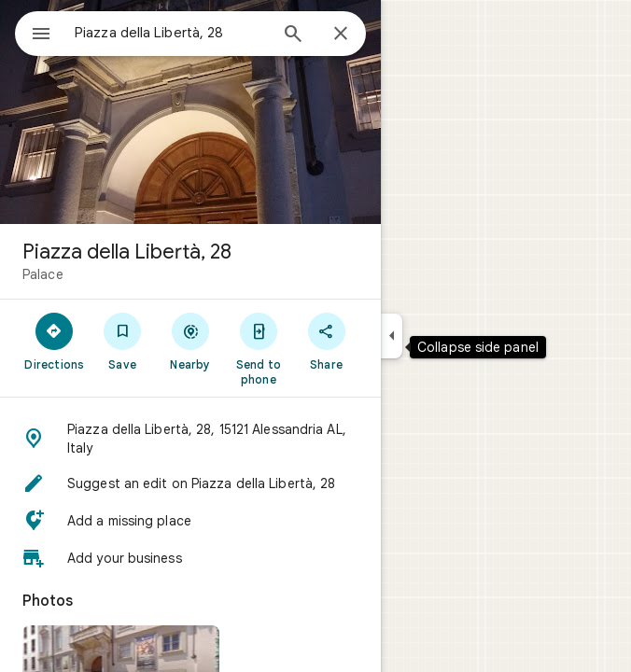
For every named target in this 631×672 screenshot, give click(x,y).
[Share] (326, 341)
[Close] (341, 35)
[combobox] (171, 33)
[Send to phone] (258, 348)
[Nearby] (191, 341)
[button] (190, 439)
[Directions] (55, 341)
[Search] (293, 35)
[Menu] (41, 35)
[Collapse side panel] (392, 336)
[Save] (123, 341)
